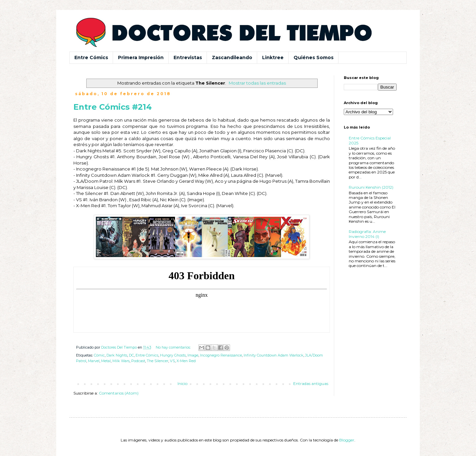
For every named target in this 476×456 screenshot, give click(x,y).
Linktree (273, 57)
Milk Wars (121, 361)
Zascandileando (232, 57)
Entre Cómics (91, 57)
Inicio (182, 383)
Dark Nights (117, 355)
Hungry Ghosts (173, 355)
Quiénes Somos (314, 57)
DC (131, 355)
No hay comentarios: (174, 347)
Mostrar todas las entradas (257, 83)
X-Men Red (186, 361)
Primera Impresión (141, 57)
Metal (106, 361)
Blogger (347, 440)
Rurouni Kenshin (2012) (371, 187)
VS (172, 361)
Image (193, 355)
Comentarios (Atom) (119, 393)
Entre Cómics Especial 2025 (370, 140)
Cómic (99, 355)
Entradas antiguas (311, 383)
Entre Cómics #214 (113, 107)
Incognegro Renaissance (221, 355)
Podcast (138, 361)
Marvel (94, 361)
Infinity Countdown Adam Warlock (274, 355)
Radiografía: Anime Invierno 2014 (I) (367, 234)
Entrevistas (188, 57)
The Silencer (158, 361)
